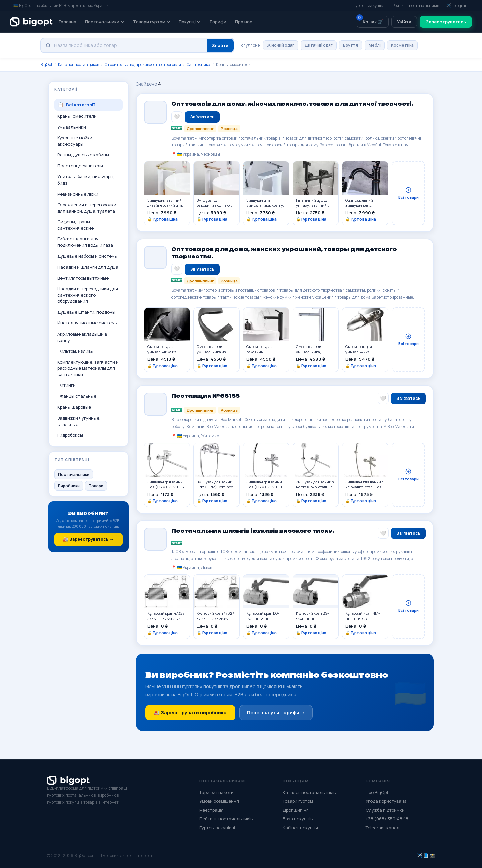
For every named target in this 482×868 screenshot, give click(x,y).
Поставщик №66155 (206, 398)
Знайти (220, 45)
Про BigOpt (377, 792)
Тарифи (218, 22)
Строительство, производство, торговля (143, 64)
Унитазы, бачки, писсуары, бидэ (86, 180)
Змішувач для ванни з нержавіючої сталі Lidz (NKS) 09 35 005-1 (315, 486)
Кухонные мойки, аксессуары (75, 141)
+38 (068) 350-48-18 (387, 819)
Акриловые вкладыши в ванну (82, 337)
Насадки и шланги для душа (88, 267)
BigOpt (46, 64)
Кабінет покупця (300, 828)
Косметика (402, 45)
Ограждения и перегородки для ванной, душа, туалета (87, 208)
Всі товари (409, 193)
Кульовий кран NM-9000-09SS (363, 618)
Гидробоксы (70, 435)
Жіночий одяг (281, 45)
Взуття (351, 45)
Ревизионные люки (78, 194)
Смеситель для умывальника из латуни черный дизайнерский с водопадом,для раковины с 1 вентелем (167, 351)
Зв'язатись (202, 117)
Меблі (375, 45)
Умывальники (72, 127)
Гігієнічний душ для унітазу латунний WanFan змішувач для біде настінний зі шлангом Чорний (315, 203)
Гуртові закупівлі (370, 6)
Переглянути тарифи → (276, 714)
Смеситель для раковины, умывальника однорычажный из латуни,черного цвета (265, 351)
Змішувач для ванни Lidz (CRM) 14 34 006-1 (266, 486)
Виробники (69, 486)
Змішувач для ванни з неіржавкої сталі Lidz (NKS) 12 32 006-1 (365, 486)
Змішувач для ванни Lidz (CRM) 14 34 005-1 (167, 486)
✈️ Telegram (457, 6)
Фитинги (66, 385)
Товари (96, 486)
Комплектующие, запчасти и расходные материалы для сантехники (88, 368)
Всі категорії (76, 105)
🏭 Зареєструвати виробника (190, 714)
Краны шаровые (74, 407)
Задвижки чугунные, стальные (79, 421)
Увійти (404, 22)
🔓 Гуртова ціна (163, 219)
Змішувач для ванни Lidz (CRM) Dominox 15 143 (215, 486)
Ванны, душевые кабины (83, 155)
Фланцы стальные (77, 396)
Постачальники (105, 22)
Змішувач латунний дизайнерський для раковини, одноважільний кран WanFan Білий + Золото (165, 203)
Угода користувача (386, 801)
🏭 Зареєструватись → (88, 539)
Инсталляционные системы (88, 323)
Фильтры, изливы (75, 351)
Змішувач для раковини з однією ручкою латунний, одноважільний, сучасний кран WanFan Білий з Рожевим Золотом (213, 203)
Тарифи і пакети (217, 792)
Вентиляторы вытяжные (83, 278)
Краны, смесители (77, 116)
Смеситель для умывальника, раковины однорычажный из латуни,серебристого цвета (314, 351)
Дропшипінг (295, 810)
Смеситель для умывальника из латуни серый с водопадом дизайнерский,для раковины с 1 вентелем (217, 351)
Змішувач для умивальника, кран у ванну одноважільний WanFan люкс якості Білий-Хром (265, 203)
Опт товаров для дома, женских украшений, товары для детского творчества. (284, 255)
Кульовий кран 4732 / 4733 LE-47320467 (166, 618)
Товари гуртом (151, 22)
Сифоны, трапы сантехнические (75, 225)
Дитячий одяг (319, 45)
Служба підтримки (385, 810)
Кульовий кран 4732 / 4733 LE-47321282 (215, 618)
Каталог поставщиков (78, 64)
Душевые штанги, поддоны (86, 312)
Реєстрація (212, 810)
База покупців (298, 819)
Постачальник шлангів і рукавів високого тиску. (253, 533)
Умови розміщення (219, 801)
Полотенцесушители (80, 166)
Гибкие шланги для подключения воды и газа (85, 242)
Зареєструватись (446, 22)
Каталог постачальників (309, 792)
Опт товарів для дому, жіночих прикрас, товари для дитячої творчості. (292, 104)
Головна (67, 22)
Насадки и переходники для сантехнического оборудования (88, 295)
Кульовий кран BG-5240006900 (263, 618)
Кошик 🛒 (370, 20)
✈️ (420, 855)
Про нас (244, 22)
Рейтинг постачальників (416, 6)
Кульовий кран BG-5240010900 (312, 618)
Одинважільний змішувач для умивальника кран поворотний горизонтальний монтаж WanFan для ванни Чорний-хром (363, 203)
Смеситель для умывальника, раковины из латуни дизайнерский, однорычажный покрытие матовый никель (363, 351)
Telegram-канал (382, 828)
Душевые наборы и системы (88, 256)
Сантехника (198, 64)
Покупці (190, 22)
